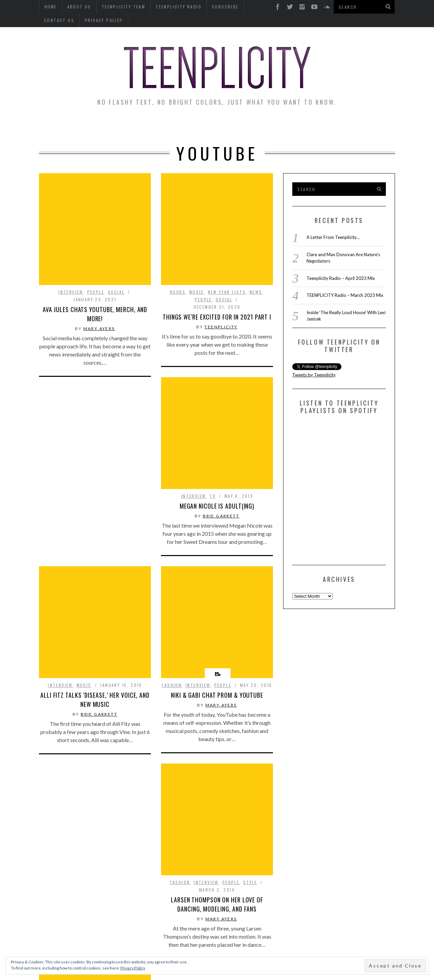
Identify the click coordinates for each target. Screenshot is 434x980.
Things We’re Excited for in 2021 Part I (217, 268)
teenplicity (221, 278)
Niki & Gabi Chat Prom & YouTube (217, 609)
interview (71, 379)
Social (116, 379)
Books (178, 243)
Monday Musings (215, 126)
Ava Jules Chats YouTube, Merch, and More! (95, 401)
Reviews (337, 126)
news (256, 243)
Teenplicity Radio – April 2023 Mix (341, 278)
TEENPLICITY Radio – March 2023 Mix (345, 295)
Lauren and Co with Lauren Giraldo (217, 776)
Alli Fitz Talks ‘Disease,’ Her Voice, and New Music (95, 576)
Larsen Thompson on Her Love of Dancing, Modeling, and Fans (95, 855)
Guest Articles (284, 126)
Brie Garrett (221, 430)
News (58, 126)
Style (128, 833)
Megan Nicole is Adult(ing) (217, 420)
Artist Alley (152, 126)
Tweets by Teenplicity (314, 375)
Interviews (98, 126)
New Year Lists (227, 243)
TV (213, 410)
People (96, 379)
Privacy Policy (63, 20)
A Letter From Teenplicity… (333, 237)
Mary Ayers (99, 416)
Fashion (172, 599)
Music (197, 243)
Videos (374, 126)
